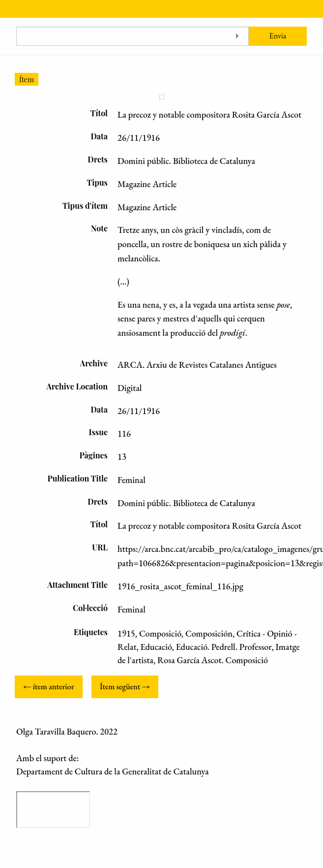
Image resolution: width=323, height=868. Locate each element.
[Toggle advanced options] (238, 36)
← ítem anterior (48, 687)
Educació (156, 647)
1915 (126, 633)
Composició (160, 633)
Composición (209, 633)
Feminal (132, 609)
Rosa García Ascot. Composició (213, 660)
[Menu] (8, 9)
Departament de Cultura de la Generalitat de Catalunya (113, 771)
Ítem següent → (125, 687)
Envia (278, 36)
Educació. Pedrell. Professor (224, 647)
